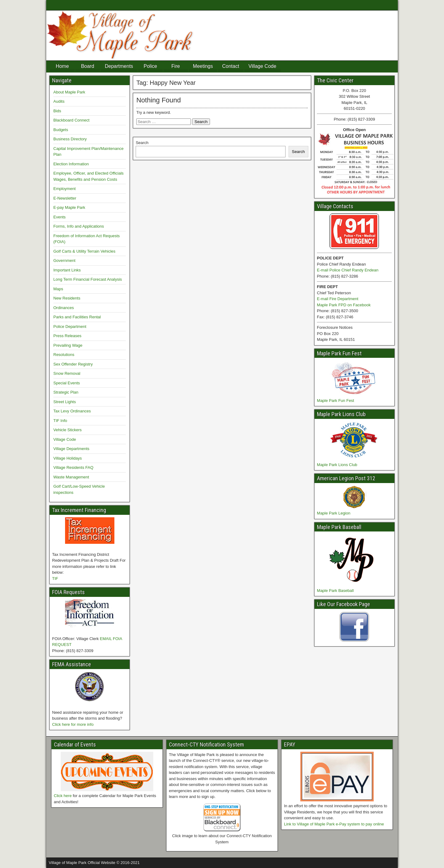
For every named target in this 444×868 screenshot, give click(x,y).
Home (62, 66)
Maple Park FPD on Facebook (344, 305)
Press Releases (67, 336)
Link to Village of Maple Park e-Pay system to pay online (334, 824)
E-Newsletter (65, 198)
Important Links (67, 270)
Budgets (61, 130)
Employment (64, 189)
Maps (58, 289)
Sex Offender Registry (73, 364)
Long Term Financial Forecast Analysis (88, 279)
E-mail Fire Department (338, 299)
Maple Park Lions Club (337, 465)
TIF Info (60, 421)
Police (150, 66)
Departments (119, 66)
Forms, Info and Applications (79, 226)
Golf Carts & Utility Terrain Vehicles (84, 251)
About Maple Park (69, 92)
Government (64, 260)
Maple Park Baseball (335, 591)
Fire (176, 66)
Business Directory (70, 139)
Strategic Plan (66, 392)
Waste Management (71, 477)
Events (60, 217)
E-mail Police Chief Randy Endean (348, 270)
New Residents (67, 298)
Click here (63, 796)
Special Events (67, 383)
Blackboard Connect (71, 120)
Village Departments (71, 449)
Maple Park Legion (334, 513)
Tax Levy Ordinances (72, 411)
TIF (55, 579)
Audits (59, 101)
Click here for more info (73, 724)
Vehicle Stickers (68, 430)
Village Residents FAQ (73, 467)
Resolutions (64, 355)
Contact (231, 66)
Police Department (70, 327)
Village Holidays (68, 458)
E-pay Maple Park (69, 207)
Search (142, 143)
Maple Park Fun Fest (336, 401)
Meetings (203, 66)
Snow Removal (67, 373)
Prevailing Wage (68, 345)
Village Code (262, 66)
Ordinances (64, 308)
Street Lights (65, 402)
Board (88, 66)
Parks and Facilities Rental (77, 317)
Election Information (71, 164)
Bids (57, 111)
